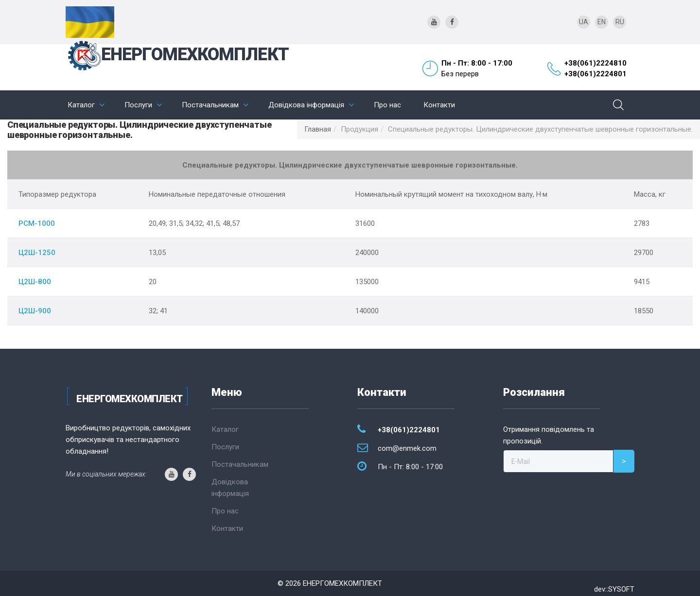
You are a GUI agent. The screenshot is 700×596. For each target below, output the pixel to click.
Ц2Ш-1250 (37, 253)
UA (584, 22)
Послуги (138, 105)
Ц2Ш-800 (35, 282)
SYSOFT (621, 589)
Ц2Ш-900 (35, 311)
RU (620, 22)
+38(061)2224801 (595, 74)
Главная (318, 129)
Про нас (387, 105)
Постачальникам (210, 105)
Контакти (439, 105)
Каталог (81, 105)
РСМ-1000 (37, 223)
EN (602, 22)
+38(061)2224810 (595, 63)
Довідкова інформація (306, 105)
